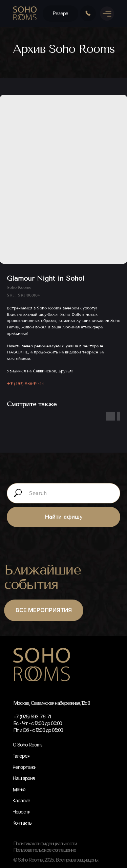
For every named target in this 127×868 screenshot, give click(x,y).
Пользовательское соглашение (45, 850)
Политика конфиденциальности (45, 843)
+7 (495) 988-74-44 (25, 384)
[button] (60, 14)
